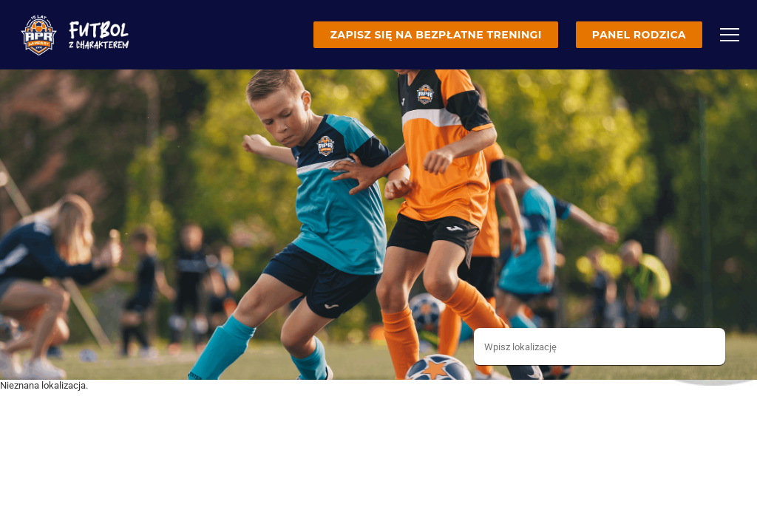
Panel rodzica (639, 35)
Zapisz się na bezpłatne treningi (435, 35)
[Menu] (730, 35)
